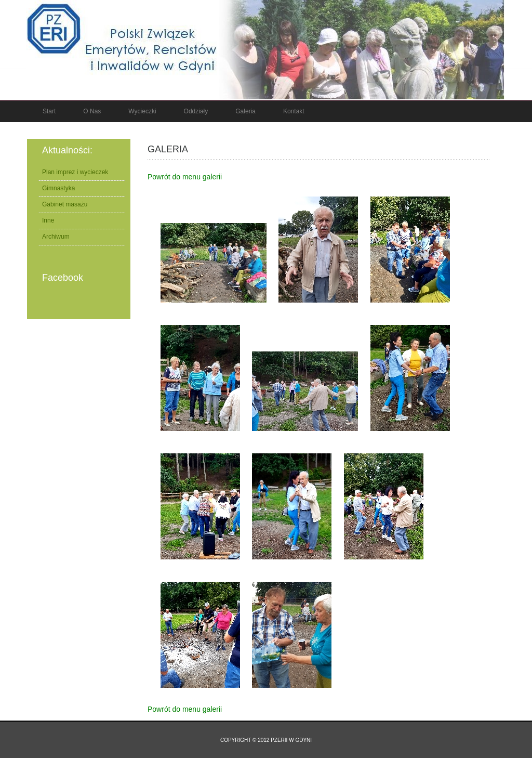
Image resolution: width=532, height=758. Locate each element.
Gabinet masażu (65, 204)
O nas (92, 111)
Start (49, 111)
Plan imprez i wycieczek (75, 172)
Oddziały (196, 111)
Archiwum (56, 237)
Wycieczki (142, 111)
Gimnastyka (58, 188)
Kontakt (294, 111)
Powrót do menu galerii (185, 177)
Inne (48, 220)
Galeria (245, 111)
